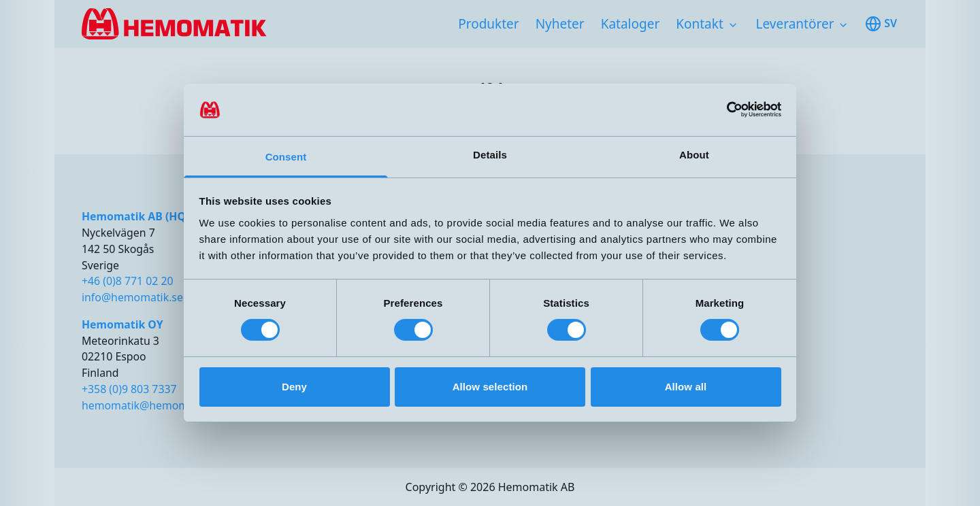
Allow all (686, 387)
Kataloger (631, 24)
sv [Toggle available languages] (881, 24)
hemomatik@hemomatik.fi (149, 405)
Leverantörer (795, 24)
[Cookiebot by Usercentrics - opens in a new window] (722, 109)
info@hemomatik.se (132, 297)
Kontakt (700, 24)
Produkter (488, 24)
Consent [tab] (286, 157)
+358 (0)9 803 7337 (129, 389)
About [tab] (694, 155)
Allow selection (490, 387)
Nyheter (560, 24)
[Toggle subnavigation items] (733, 25)
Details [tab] (490, 155)
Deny (294, 387)
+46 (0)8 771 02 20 (128, 281)
